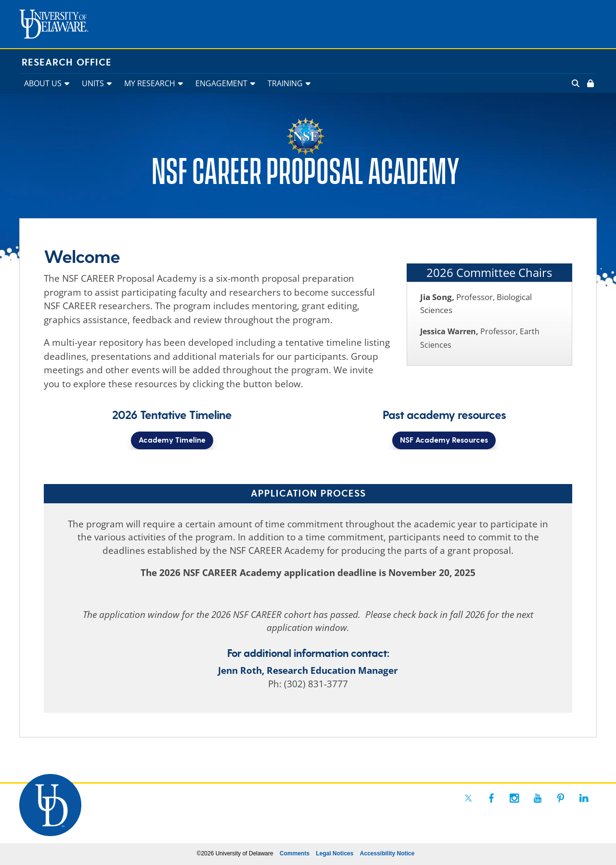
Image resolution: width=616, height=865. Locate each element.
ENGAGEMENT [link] (221, 83)
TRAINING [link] (285, 83)
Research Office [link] (67, 63)
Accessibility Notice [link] (387, 853)
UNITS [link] (93, 83)
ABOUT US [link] (43, 83)
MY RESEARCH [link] (150, 83)
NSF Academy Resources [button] (444, 440)
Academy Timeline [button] (172, 440)
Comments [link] (295, 853)
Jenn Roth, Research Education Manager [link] (308, 670)
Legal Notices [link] (334, 853)
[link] (590, 83)
